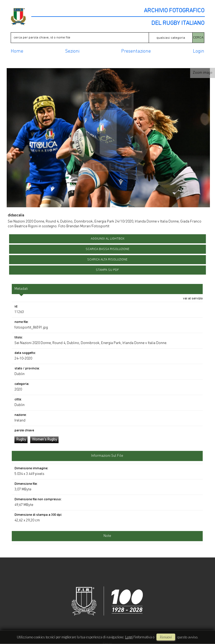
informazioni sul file (107, 456)
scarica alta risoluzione (107, 260)
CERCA (198, 38)
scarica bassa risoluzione (107, 249)
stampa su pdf (107, 270)
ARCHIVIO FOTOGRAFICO (174, 11)
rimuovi (166, 637)
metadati (21, 289)
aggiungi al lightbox (107, 239)
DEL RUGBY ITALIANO (178, 24)
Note (107, 536)
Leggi (129, 637)
